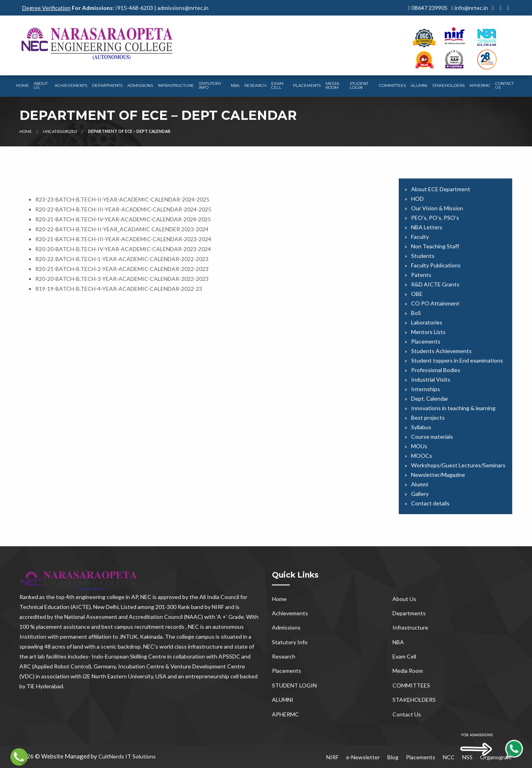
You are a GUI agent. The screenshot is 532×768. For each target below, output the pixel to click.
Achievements (71, 85)
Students (423, 256)
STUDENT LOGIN (359, 85)
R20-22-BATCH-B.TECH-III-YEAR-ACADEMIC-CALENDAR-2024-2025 (123, 209)
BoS (416, 313)
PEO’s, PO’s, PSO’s (435, 218)
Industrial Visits (431, 379)
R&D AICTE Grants (435, 284)
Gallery (420, 494)
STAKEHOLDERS (448, 85)
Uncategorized (60, 131)
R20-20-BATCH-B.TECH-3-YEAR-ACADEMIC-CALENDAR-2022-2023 (122, 279)
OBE (417, 294)
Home (22, 85)
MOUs (419, 446)
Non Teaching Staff (435, 246)
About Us (41, 85)
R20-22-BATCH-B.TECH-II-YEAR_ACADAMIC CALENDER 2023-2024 (122, 229)
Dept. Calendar (430, 398)
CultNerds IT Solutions (127, 756)
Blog (393, 757)
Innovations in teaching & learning (453, 408)
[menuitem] (22, 86)
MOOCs (422, 456)
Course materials (432, 437)
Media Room (332, 85)
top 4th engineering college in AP (97, 597)
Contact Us (504, 85)
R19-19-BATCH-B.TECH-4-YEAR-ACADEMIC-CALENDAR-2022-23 (119, 289)
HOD (417, 199)
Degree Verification (46, 8)
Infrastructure (176, 85)
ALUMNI (419, 85)
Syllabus (421, 427)
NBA (235, 85)
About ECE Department (441, 189)
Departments (107, 85)
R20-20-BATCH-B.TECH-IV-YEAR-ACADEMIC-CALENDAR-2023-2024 (123, 249)
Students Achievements (441, 351)
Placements (307, 85)
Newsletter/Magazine (438, 475)
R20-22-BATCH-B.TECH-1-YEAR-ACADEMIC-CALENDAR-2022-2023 (122, 259)
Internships (426, 389)
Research (255, 85)
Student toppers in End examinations (457, 360)
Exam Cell (277, 85)
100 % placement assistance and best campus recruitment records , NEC (109, 627)
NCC (449, 757)
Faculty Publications (436, 265)
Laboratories (427, 322)
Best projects (428, 418)
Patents (421, 275)
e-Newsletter (363, 757)
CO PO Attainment (435, 303)
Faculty (420, 237)
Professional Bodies (436, 370)
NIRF (332, 757)
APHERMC (480, 85)
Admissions (140, 85)
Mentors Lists (428, 332)
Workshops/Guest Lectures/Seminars (458, 465)
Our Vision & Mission (437, 208)
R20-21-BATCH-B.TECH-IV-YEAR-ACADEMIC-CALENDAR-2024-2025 (123, 219)
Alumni (420, 484)
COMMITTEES (392, 85)
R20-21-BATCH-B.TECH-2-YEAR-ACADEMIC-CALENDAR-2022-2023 (122, 269)
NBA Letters (427, 227)
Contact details (430, 503)
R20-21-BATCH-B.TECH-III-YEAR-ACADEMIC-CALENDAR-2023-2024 (123, 239)
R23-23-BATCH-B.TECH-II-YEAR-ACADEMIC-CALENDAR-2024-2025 (122, 199)
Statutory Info (210, 85)
